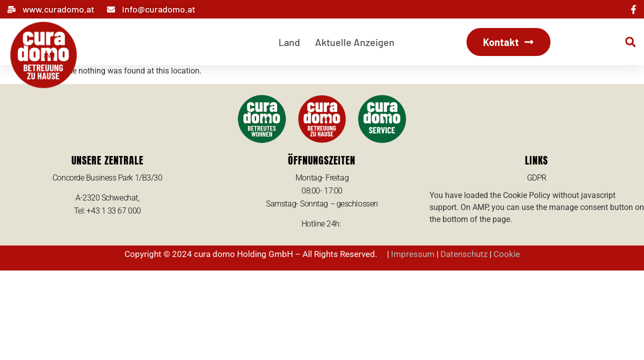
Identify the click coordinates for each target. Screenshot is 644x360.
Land (289, 42)
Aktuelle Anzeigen (355, 42)
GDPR (537, 178)
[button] (630, 42)
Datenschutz (464, 254)
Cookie (507, 254)
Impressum (413, 254)
